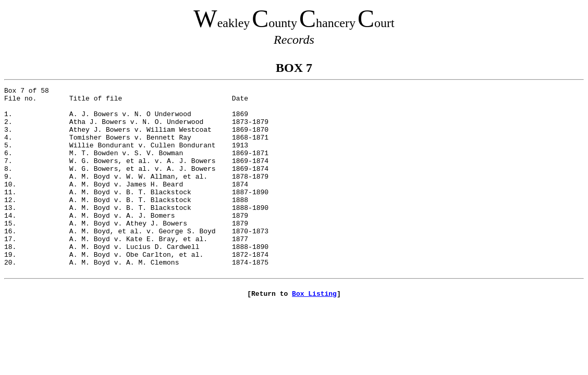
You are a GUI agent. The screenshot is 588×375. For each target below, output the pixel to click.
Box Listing (314, 334)
